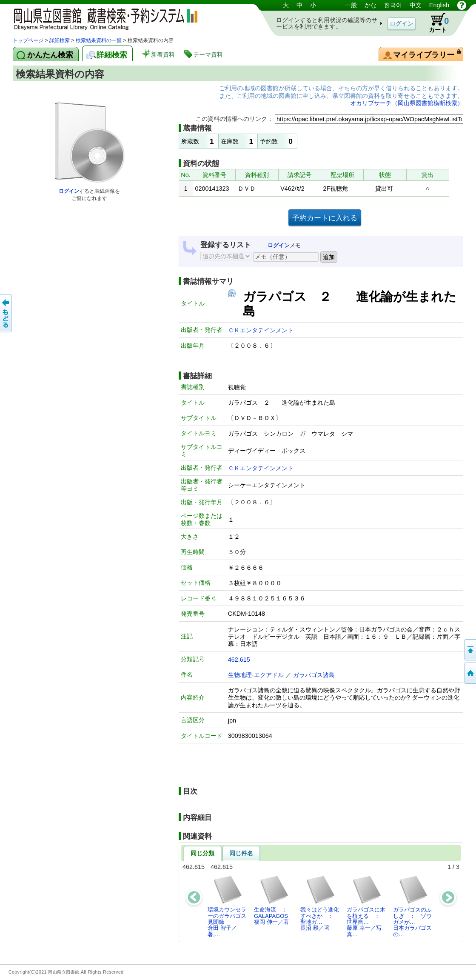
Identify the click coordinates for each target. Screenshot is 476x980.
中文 (416, 5)
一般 (351, 5)
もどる (6, 313)
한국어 (393, 5)
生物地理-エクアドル (256, 675)
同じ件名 (241, 853)
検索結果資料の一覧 (99, 40)
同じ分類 (202, 853)
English (439, 5)
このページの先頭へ (470, 650)
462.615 (239, 660)
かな (371, 5)
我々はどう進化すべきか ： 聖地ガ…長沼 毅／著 (320, 903)
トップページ (28, 40)
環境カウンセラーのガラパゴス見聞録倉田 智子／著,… (227, 906)
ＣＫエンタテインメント (261, 330)
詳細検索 (60, 40)
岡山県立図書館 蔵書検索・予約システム (102, 18)
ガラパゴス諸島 (314, 675)
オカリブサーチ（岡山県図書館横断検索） (407, 103)
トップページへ (470, 673)
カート (435, 23)
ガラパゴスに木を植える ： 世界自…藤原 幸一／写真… (366, 906)
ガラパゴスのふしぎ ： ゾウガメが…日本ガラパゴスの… (412, 906)
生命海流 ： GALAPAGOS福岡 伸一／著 (273, 900)
